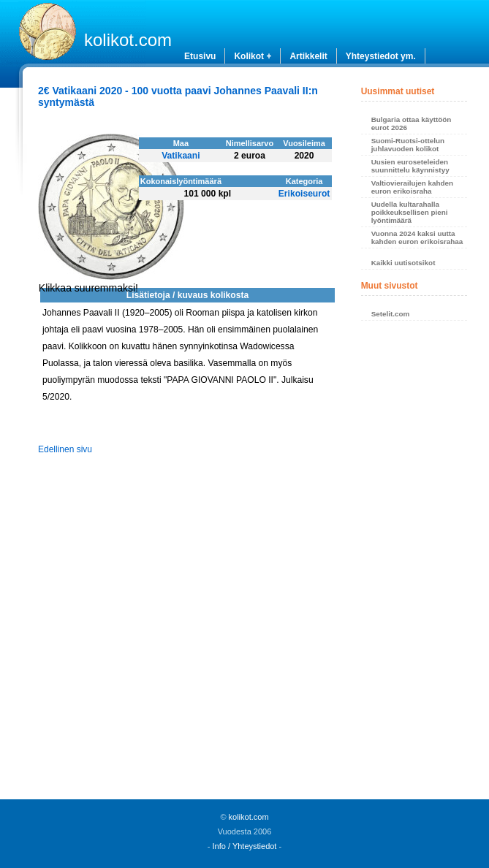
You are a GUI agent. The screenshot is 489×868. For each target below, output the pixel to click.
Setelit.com (391, 314)
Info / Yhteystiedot (245, 846)
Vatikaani (181, 156)
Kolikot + (253, 56)
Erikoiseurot (304, 194)
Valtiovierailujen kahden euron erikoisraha (413, 187)
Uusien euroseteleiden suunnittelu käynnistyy (410, 166)
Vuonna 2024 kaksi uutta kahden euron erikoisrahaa (417, 237)
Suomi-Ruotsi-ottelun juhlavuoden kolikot (408, 145)
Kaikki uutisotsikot (403, 263)
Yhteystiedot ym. (381, 56)
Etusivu (200, 56)
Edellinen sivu (65, 449)
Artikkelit (308, 56)
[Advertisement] (414, 564)
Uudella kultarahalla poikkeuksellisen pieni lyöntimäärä (410, 212)
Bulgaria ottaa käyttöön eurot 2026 (412, 123)
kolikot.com (128, 40)
